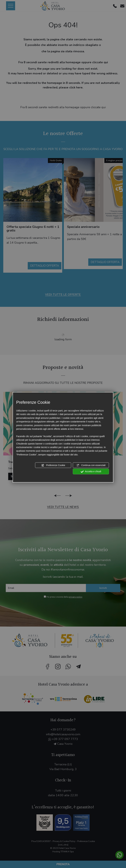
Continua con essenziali (91, 465)
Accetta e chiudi (91, 472)
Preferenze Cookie (53, 465)
